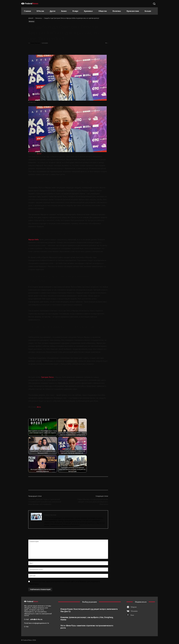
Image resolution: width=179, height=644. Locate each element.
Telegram (134, 607)
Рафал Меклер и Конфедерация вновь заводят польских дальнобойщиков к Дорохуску (93, 502)
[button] (154, 4)
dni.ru (39, 407)
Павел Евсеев (35, 43)
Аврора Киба (33, 240)
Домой (31, 18)
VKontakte (134, 611)
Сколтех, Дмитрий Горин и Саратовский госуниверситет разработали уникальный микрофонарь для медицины (45, 502)
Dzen (132, 615)
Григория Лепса (47, 377)
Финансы (39, 18)
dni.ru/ (39, 154)
